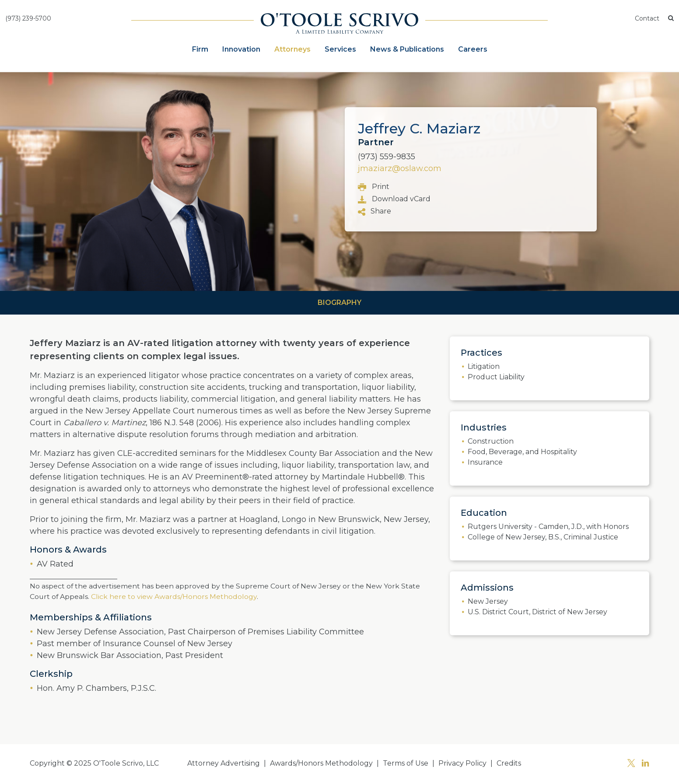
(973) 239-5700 (28, 18)
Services (340, 49)
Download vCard (394, 199)
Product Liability (496, 377)
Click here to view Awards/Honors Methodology (173, 597)
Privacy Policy (462, 763)
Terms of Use (406, 763)
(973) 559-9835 (387, 157)
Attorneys (292, 49)
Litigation (484, 366)
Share (374, 212)
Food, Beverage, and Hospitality (522, 452)
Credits (509, 763)
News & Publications (407, 49)
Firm (200, 49)
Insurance (485, 462)
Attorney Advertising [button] (224, 763)
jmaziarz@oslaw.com (400, 168)
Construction (491, 441)
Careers (473, 49)
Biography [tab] (339, 303)
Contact (647, 18)
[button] (671, 19)
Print (374, 187)
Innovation (241, 49)
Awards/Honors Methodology (321, 763)
